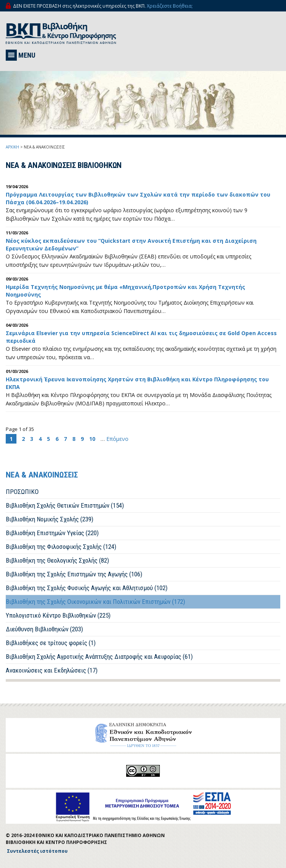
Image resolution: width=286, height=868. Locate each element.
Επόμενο (117, 439)
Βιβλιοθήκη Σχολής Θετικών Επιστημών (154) (65, 505)
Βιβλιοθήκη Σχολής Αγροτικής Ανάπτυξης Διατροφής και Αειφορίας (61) (99, 657)
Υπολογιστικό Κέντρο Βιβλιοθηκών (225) (58, 615)
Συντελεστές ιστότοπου (37, 851)
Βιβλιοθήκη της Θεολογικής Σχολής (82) (57, 560)
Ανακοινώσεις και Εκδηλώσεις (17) (52, 670)
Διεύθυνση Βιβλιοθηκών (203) (44, 629)
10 (92, 439)
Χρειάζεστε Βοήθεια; (170, 6)
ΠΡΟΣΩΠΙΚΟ (22, 492)
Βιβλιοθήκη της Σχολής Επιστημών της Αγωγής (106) (74, 574)
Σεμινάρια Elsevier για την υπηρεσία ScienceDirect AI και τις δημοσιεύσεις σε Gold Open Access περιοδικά (141, 337)
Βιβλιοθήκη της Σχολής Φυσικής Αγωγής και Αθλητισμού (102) (87, 588)
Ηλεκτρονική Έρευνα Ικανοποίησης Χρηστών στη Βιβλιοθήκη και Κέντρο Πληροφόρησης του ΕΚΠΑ (137, 383)
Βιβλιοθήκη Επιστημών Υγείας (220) (52, 533)
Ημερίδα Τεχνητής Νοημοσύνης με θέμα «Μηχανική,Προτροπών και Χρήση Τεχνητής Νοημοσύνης (125, 291)
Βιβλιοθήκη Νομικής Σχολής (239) (50, 519)
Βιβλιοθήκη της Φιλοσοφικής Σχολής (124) (61, 547)
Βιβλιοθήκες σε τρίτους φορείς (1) (51, 643)
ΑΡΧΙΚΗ (12, 147)
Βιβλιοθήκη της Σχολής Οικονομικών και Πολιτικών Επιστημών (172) (95, 602)
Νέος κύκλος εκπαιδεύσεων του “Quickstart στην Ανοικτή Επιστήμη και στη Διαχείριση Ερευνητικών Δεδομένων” (131, 244)
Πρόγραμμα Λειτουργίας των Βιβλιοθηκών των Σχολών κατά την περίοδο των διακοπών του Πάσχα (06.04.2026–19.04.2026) (138, 198)
